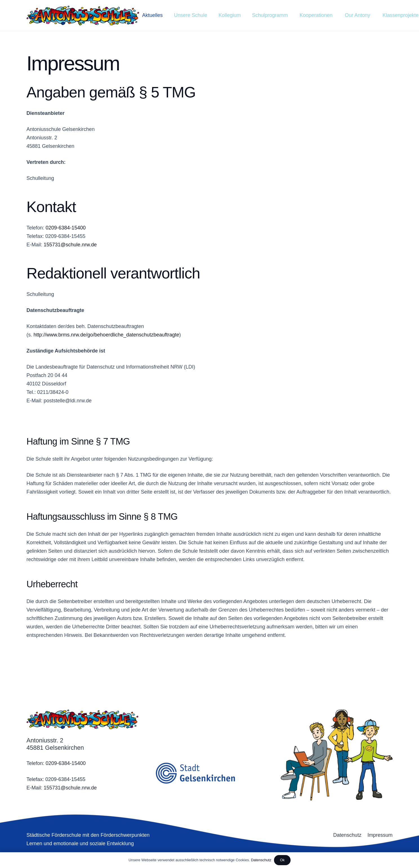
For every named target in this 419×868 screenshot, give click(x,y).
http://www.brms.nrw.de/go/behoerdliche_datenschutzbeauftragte (106, 335)
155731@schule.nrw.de (70, 245)
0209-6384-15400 (66, 228)
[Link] (83, 15)
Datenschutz (261, 860)
